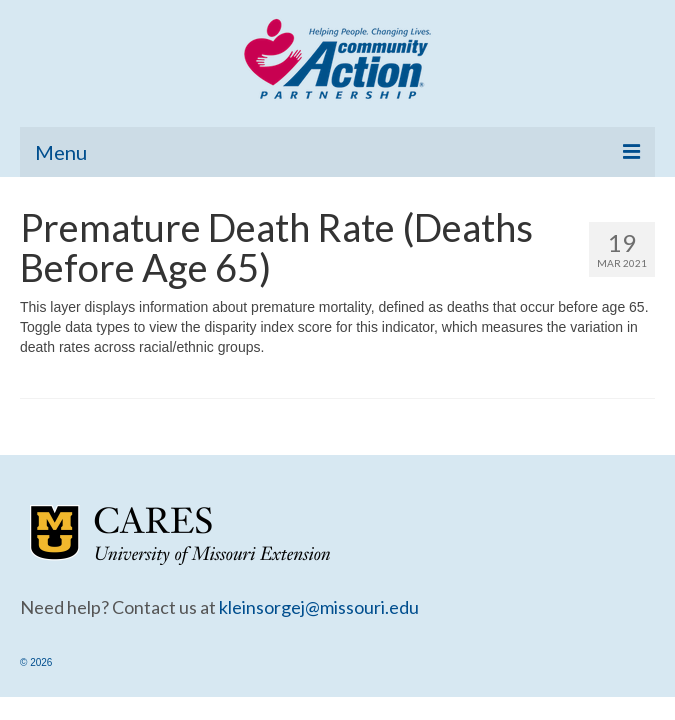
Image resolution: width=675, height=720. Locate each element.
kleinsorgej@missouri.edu (319, 607)
